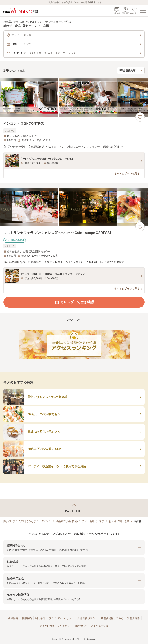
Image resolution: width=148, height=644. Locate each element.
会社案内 (13, 618)
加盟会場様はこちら (112, 618)
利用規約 (27, 618)
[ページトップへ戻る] (74, 508)
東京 (102, 521)
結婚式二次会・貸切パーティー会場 (75, 521)
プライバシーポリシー (61, 618)
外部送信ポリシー (87, 618)
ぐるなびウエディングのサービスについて (63, 626)
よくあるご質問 (100, 626)
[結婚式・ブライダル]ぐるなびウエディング (27, 521)
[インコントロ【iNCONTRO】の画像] (74, 98)
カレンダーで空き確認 (74, 302)
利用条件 (40, 618)
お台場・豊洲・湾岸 (119, 521)
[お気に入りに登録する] (140, 117)
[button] (74, 548)
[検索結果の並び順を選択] (131, 70)
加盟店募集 (133, 618)
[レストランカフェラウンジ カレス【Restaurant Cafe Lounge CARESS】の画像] (74, 207)
